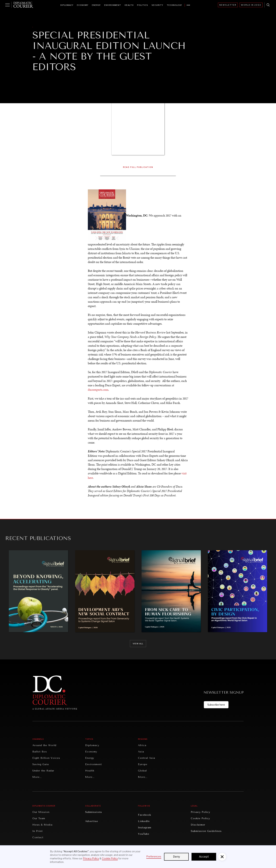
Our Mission (41, 812)
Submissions (94, 812)
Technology (174, 5)
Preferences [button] (154, 856)
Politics (143, 5)
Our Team (39, 818)
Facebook (145, 815)
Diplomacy (67, 5)
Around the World (44, 745)
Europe (143, 764)
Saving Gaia (41, 764)
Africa (142, 745)
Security (157, 5)
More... (37, 777)
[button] (222, 857)
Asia (141, 752)
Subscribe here (216, 705)
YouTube (144, 834)
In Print (38, 831)
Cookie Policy (200, 818)
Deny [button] (176, 857)
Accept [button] (204, 857)
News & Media (42, 825)
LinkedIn (144, 821)
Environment (113, 5)
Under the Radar (43, 771)
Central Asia (147, 758)
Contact (38, 837)
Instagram (145, 828)
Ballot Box (40, 752)
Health (129, 5)
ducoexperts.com (98, 390)
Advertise (92, 821)
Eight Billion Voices (46, 758)
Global (142, 771)
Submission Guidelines (206, 831)
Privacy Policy (200, 812)
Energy (96, 5)
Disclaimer (198, 825)
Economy (83, 5)
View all (138, 644)
